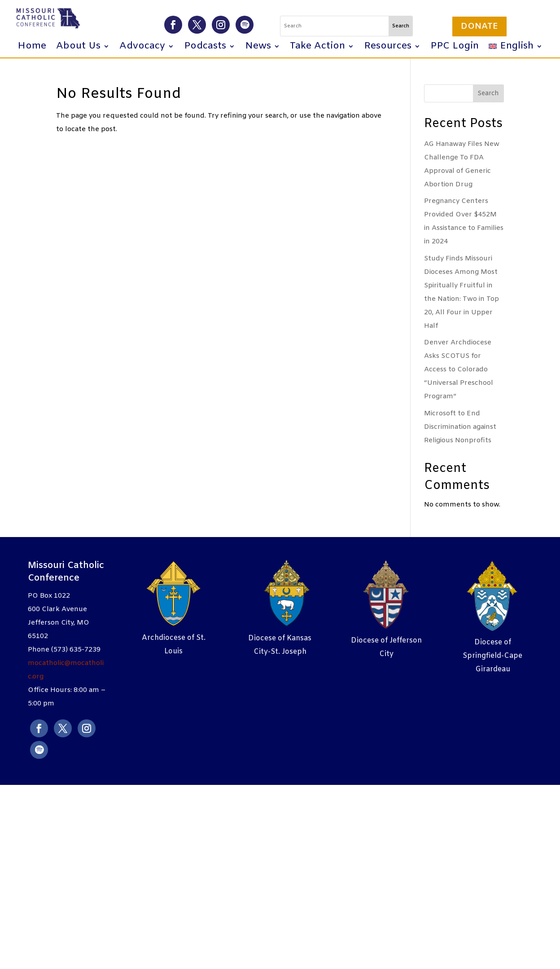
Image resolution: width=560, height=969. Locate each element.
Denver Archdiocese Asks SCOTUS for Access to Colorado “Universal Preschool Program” (459, 370)
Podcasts (205, 48)
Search (488, 94)
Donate (479, 26)
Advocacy (142, 48)
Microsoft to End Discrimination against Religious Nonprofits (460, 427)
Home (32, 48)
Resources (388, 48)
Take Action (317, 48)
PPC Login (455, 48)
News (258, 48)
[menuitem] (515, 48)
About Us (78, 48)
